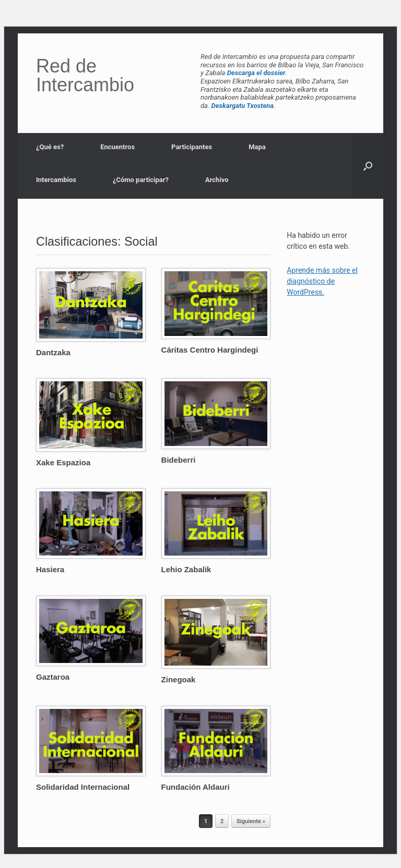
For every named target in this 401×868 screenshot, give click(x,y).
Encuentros (117, 147)
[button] (368, 166)
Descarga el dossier (256, 73)
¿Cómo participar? (141, 180)
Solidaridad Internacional (83, 787)
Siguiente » (251, 821)
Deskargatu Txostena (243, 106)
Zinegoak (179, 679)
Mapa (257, 147)
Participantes (192, 147)
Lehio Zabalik (186, 569)
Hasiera (50, 569)
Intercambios (56, 180)
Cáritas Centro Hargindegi (210, 350)
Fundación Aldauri (196, 787)
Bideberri (179, 460)
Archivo (217, 180)
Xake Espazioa (63, 462)
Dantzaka (53, 352)
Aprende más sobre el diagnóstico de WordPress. (322, 281)
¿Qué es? (50, 147)
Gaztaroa (53, 677)
